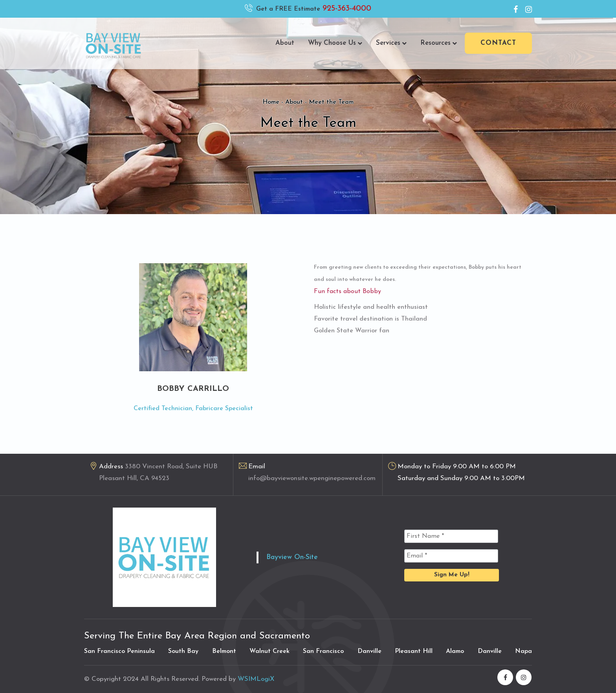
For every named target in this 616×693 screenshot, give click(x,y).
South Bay (183, 651)
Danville (369, 651)
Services (391, 43)
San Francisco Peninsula (119, 651)
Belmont (224, 651)
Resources (439, 43)
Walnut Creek (269, 651)
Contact (498, 43)
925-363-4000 (346, 9)
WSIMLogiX (256, 679)
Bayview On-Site (292, 557)
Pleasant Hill (414, 651)
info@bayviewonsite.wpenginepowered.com (312, 478)
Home (271, 102)
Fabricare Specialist (224, 409)
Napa (523, 651)
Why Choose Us (335, 43)
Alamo (455, 651)
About (285, 43)
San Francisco (323, 651)
